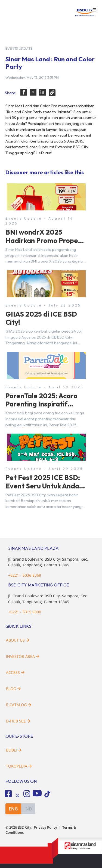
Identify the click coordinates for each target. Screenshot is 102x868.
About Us (18, 640)
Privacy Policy (45, 827)
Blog (13, 689)
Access (15, 672)
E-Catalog (19, 705)
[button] (24, 92)
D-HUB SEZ (18, 721)
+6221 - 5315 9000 (25, 612)
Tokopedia (19, 766)
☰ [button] (94, 10)
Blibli (14, 750)
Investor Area (23, 656)
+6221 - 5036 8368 (25, 575)
